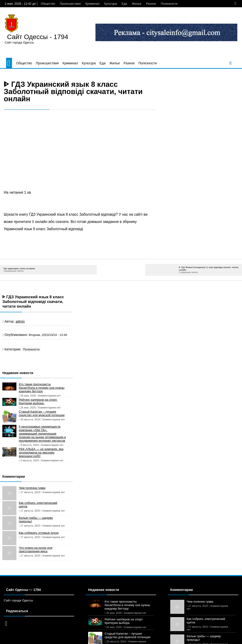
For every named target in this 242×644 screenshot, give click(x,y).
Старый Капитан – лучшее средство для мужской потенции (42, 413)
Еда (125, 4)
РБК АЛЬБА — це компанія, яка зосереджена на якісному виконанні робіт (41, 453)
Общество (48, 4)
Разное (151, 4)
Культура (110, 4)
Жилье (137, 4)
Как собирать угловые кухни (39, 533)
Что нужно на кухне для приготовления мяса (36, 549)
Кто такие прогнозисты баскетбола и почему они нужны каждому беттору (42, 388)
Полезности (169, 4)
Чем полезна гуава (32, 488)
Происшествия (70, 4)
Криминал (92, 4)
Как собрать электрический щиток (38, 505)
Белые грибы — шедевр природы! (36, 520)
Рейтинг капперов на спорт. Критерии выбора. (38, 401)
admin (20, 321)
